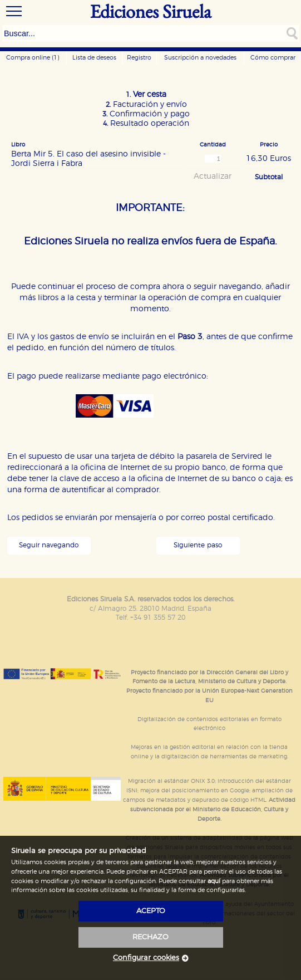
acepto (151, 911)
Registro (139, 58)
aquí (214, 881)
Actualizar (213, 177)
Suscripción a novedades (200, 58)
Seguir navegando (49, 545)
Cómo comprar (273, 58)
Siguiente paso (198, 545)
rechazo (150, 937)
